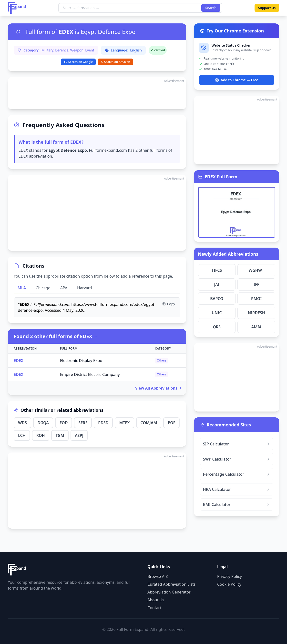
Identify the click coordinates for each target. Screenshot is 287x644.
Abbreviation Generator (169, 592)
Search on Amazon (115, 62)
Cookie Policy (229, 584)
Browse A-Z (158, 576)
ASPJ (79, 435)
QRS (217, 327)
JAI (217, 284)
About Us (156, 600)
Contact (154, 608)
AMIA (256, 327)
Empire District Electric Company (90, 374)
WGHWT (256, 270)
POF (171, 423)
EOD (64, 423)
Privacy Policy (230, 576)
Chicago (43, 288)
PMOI (256, 299)
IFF (256, 284)
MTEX (124, 423)
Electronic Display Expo (81, 361)
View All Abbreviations (159, 388)
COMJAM (149, 423)
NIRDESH (256, 313)
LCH (22, 435)
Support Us (266, 8)
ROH (41, 435)
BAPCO (217, 299)
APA (64, 288)
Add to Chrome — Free (237, 80)
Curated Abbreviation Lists (171, 584)
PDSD (103, 423)
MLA (22, 288)
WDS (22, 423)
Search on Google (78, 62)
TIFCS (217, 270)
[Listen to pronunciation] (18, 32)
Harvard (85, 288)
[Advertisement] (97, 93)
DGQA (43, 423)
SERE (83, 423)
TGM (60, 435)
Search (210, 8)
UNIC (217, 313)
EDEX (19, 361)
